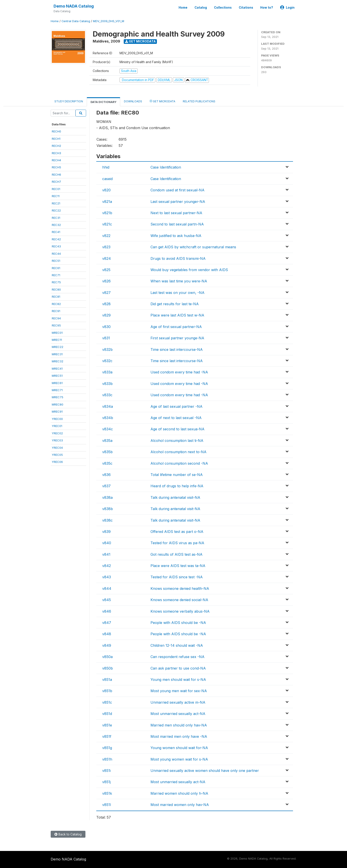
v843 (107, 577)
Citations (246, 8)
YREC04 (57, 448)
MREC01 (57, 333)
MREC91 (57, 412)
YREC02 (57, 433)
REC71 (56, 275)
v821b (107, 213)
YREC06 (57, 462)
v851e (107, 725)
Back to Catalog (68, 834)
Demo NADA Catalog (74, 6)
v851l (107, 805)
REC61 (56, 268)
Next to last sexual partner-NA (176, 213)
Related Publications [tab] (199, 101)
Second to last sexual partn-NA (177, 224)
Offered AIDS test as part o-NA (177, 532)
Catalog (201, 8)
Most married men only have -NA (179, 736)
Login (287, 8)
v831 (106, 338)
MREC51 (57, 376)
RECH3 (56, 153)
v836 (106, 475)
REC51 (56, 261)
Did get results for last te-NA (175, 304)
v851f (107, 736)
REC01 (56, 189)
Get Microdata (140, 41)
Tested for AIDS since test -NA (177, 577)
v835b (107, 452)
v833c (107, 395)
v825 (106, 270)
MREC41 (57, 369)
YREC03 (57, 440)
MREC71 (57, 390)
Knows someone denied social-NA (179, 600)
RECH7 (56, 182)
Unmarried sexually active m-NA (178, 702)
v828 (106, 304)
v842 (107, 566)
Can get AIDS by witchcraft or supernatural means (193, 247)
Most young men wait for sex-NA (179, 691)
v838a (107, 497)
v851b (107, 691)
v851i (106, 771)
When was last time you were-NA (179, 281)
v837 (106, 486)
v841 (106, 554)
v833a (107, 372)
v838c (107, 520)
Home (183, 8)
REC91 (56, 311)
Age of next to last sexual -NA (176, 418)
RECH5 (56, 167)
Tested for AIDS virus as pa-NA (177, 543)
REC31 (56, 218)
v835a (107, 441)
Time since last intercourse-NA (177, 350)
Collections (223, 8)
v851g (107, 748)
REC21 (56, 203)
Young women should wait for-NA (179, 748)
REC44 (56, 254)
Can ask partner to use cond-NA (178, 668)
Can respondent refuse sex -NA (177, 657)
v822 (106, 236)
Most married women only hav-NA (180, 805)
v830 (106, 327)
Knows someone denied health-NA (180, 588)
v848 (107, 634)
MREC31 (57, 354)
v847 (107, 623)
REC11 (56, 196)
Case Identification (166, 167)
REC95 (56, 325)
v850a (107, 657)
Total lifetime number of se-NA (177, 475)
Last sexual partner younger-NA (178, 202)
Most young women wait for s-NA (179, 759)
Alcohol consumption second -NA (179, 463)
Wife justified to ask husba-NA (176, 236)
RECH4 (56, 160)
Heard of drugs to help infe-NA (177, 486)
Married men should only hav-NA (179, 725)
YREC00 (57, 419)
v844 (107, 588)
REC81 (56, 297)
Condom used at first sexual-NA (177, 190)
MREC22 (58, 347)
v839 (106, 532)
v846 (107, 611)
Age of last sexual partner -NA (176, 406)
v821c (107, 224)
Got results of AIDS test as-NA (176, 554)
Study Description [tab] (69, 101)
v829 (106, 315)
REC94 (56, 318)
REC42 (56, 239)
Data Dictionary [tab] (103, 102)
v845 (107, 600)
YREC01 (57, 426)
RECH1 (56, 139)
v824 (107, 258)
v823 (106, 247)
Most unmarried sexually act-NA (178, 714)
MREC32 (58, 361)
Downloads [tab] (133, 101)
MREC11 (57, 340)
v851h (107, 759)
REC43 (56, 246)
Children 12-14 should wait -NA (177, 645)
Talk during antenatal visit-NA (175, 497)
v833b (107, 384)
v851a (107, 680)
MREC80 (58, 404)
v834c (108, 429)
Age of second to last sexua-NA (177, 429)
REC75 (56, 282)
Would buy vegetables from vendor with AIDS (189, 270)
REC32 (56, 225)
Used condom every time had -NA (179, 372)
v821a (107, 202)
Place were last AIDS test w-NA (177, 315)
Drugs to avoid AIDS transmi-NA (178, 258)
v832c (107, 361)
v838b (108, 509)
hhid (106, 167)
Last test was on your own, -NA (177, 293)
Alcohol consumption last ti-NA (177, 441)
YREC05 (57, 455)
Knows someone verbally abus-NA (180, 611)
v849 (107, 645)
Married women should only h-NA (179, 793)
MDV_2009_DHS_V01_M (109, 21)
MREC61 (57, 383)
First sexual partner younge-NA (177, 338)
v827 (106, 293)
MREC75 (58, 397)
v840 (107, 543)
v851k (107, 793)
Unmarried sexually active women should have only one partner (205, 771)
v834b (108, 418)
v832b (107, 350)
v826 (106, 281)
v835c (107, 463)
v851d (107, 714)
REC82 (56, 304)
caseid (107, 179)
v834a (108, 406)
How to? (267, 8)
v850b (108, 668)
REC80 (56, 289)
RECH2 (56, 146)
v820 (106, 190)
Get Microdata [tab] (162, 101)
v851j (106, 782)
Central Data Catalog (76, 21)
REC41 (56, 232)
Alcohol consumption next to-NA (178, 452)
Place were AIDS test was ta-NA (178, 566)
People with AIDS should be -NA (178, 623)
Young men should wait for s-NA (178, 680)
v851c (107, 702)
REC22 (56, 210)
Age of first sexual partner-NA (176, 327)
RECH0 (56, 131)
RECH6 (56, 175)
